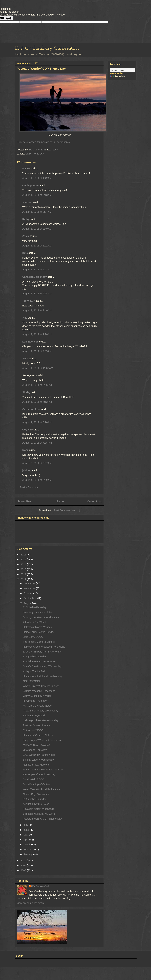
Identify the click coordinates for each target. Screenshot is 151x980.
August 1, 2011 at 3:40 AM (37, 229)
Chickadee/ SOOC (33, 730)
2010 (24, 861)
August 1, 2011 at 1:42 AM (37, 178)
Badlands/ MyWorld (34, 715)
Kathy (26, 219)
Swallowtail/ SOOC (34, 779)
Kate (25, 253)
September (30, 598)
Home (60, 501)
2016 (24, 555)
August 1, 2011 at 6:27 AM (37, 270)
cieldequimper (31, 185)
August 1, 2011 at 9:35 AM (37, 351)
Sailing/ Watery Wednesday (38, 760)
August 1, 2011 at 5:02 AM (37, 246)
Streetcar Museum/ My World (39, 814)
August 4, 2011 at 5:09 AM (37, 480)
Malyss (27, 168)
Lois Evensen (30, 342)
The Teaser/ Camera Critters (39, 642)
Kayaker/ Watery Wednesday (39, 809)
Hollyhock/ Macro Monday (37, 627)
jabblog (27, 470)
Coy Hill (27, 430)
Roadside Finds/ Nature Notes (40, 661)
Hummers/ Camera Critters (38, 735)
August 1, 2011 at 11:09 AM (38, 368)
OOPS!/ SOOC (31, 681)
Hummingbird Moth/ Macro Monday (43, 676)
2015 (24, 559)
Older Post (94, 501)
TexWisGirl (29, 301)
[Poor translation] (9, 18)
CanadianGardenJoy (35, 277)
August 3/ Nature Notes (36, 804)
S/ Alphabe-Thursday (35, 657)
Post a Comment (29, 487)
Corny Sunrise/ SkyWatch (37, 696)
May (26, 835)
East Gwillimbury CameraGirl (47, 48)
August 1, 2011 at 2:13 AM (37, 195)
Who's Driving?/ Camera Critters (41, 686)
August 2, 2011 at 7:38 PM (37, 443)
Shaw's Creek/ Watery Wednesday (42, 666)
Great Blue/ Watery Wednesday (41, 711)
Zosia (26, 236)
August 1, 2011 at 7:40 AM (37, 310)
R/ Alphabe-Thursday (35, 701)
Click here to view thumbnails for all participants (43, 142)
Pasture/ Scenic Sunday (36, 725)
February (29, 849)
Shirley (27, 392)
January (28, 854)
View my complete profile (31, 903)
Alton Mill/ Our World (35, 622)
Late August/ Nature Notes (38, 612)
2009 (24, 865)
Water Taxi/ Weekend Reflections (41, 789)
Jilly (25, 318)
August (28, 603)
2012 (24, 574)
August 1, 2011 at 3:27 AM (37, 212)
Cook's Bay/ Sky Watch (36, 794)
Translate (117, 76)
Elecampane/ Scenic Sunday (39, 774)
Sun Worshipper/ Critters (37, 784)
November (30, 588)
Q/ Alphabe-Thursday (35, 750)
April (26, 840)
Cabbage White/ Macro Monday (41, 720)
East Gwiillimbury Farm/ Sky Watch (43, 652)
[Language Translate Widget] (122, 70)
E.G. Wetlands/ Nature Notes (39, 755)
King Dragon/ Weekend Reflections (43, 740)
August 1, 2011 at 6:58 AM (37, 293)
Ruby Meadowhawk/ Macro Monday (43, 770)
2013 (24, 569)
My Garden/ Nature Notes (37, 706)
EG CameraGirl (40, 886)
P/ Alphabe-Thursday (35, 799)
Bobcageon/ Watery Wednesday (41, 617)
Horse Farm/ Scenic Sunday (39, 632)
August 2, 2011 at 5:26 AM (37, 422)
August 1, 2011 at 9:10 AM (37, 334)
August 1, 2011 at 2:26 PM (37, 385)
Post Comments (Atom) (67, 510)
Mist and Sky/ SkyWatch (37, 745)
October (28, 593)
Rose (25, 450)
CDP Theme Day (35, 154)
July (26, 825)
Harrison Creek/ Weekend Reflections (44, 647)
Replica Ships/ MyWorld (36, 765)
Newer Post (25, 501)
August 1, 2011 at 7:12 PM (37, 402)
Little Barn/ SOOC (33, 637)
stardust (27, 202)
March (27, 845)
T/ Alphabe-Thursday (35, 607)
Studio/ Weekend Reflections (39, 691)
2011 (24, 579)
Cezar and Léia (31, 409)
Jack (25, 359)
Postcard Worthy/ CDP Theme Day (42, 819)
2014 (24, 564)
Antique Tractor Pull (34, 671)
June (27, 830)
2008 (24, 870)
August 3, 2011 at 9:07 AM (37, 463)
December (30, 583)
